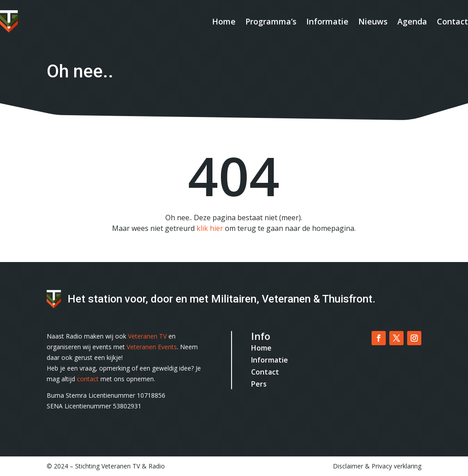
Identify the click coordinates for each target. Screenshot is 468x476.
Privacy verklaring (396, 466)
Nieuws (373, 21)
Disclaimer (348, 466)
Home (224, 21)
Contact (452, 21)
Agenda (412, 21)
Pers (259, 384)
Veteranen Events (152, 347)
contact (88, 379)
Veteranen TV (147, 336)
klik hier (210, 228)
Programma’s (271, 21)
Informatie (327, 21)
